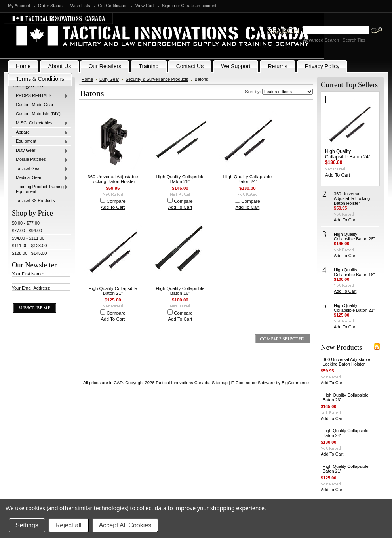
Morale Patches (40, 160)
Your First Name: (28, 274)
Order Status (50, 6)
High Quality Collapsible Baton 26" (180, 179)
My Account (19, 6)
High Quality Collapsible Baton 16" (180, 291)
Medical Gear (40, 178)
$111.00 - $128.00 (29, 246)
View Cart (145, 6)
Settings (27, 525)
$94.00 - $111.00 (28, 238)
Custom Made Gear (35, 105)
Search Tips (354, 40)
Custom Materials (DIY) (38, 114)
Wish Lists (80, 6)
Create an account (199, 6)
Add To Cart (113, 207)
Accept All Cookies (125, 525)
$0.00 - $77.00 (26, 223)
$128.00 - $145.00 (29, 253)
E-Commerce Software (253, 383)
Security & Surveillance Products (157, 79)
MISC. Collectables (40, 123)
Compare (116, 201)
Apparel (40, 132)
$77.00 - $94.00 (27, 231)
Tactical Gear (40, 169)
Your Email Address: (31, 288)
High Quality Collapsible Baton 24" (248, 179)
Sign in (168, 6)
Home (87, 79)
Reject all (69, 525)
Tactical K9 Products (35, 200)
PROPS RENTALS (40, 96)
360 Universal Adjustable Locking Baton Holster (113, 179)
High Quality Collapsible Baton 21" (113, 291)
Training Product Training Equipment (40, 189)
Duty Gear (40, 151)
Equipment (40, 141)
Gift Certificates (112, 6)
